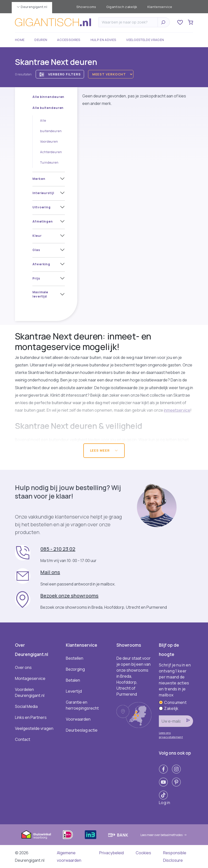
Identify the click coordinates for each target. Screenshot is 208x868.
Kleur (37, 236)
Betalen (73, 680)
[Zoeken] (129, 22)
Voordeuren (49, 142)
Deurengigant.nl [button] (32, 7)
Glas (36, 250)
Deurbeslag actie (82, 730)
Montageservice (30, 678)
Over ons (23, 667)
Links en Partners (31, 717)
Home (20, 40)
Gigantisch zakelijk (122, 7)
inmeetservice (177, 410)
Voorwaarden (78, 719)
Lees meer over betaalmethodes (163, 835)
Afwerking (41, 264)
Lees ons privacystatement (171, 735)
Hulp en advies (103, 40)
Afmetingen (43, 221)
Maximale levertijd (40, 294)
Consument (173, 702)
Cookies (143, 853)
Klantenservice (160, 7)
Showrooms (86, 7)
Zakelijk (169, 708)
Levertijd (74, 691)
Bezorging (75, 669)
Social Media (26, 706)
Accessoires (69, 40)
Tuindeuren (49, 162)
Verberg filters (60, 74)
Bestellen (75, 658)
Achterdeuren (51, 152)
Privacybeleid (111, 853)
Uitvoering (42, 207)
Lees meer (104, 450)
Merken (39, 179)
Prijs (36, 278)
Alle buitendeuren (48, 108)
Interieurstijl (43, 193)
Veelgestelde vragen (145, 40)
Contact (23, 739)
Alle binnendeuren (48, 97)
